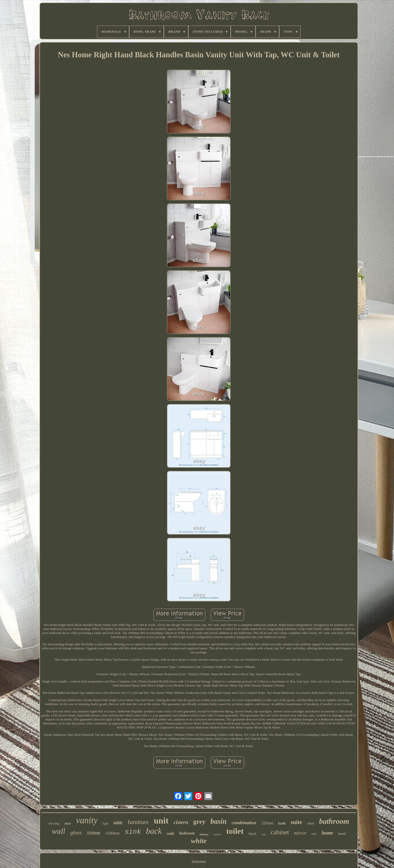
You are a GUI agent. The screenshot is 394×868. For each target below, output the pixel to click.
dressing (54, 823)
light (106, 823)
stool (310, 823)
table (118, 823)
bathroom (334, 821)
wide (170, 833)
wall (58, 831)
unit (161, 821)
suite (296, 822)
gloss (76, 832)
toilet (235, 831)
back (154, 831)
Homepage (199, 861)
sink (133, 832)
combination (244, 823)
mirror (300, 833)
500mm (93, 833)
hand (342, 834)
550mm (267, 823)
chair (68, 824)
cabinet (280, 832)
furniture (138, 822)
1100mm (112, 833)
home (327, 833)
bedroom (187, 833)
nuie (314, 834)
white (199, 841)
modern (217, 834)
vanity (87, 820)
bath (282, 823)
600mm (204, 834)
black (252, 834)
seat (264, 834)
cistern (181, 822)
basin (218, 821)
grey (199, 822)
